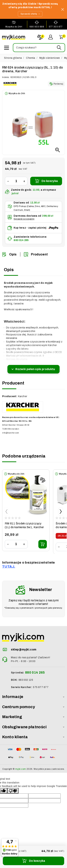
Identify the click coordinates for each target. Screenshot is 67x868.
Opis (9, 254)
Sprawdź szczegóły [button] (24, 219)
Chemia (31, 58)
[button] (39, 48)
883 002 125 (26, 680)
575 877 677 (41, 687)
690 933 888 (37, 27)
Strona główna (13, 58)
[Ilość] (16, 181)
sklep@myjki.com (24, 649)
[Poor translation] (13, 791)
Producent (36, 254)
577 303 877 (56, 27)
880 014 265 (21, 240)
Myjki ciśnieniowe (50, 58)
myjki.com (21, 769)
